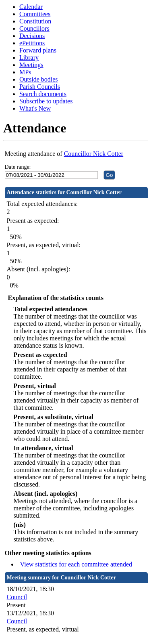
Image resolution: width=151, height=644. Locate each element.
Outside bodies (39, 79)
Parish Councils (40, 87)
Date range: (18, 167)
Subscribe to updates (46, 101)
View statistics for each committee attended (76, 564)
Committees (35, 14)
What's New (35, 108)
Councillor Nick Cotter (94, 154)
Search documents (43, 94)
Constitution (35, 21)
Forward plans (38, 50)
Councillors (34, 28)
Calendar (31, 7)
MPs (25, 72)
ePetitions (32, 43)
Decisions (32, 36)
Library (29, 58)
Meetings (31, 65)
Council (17, 597)
